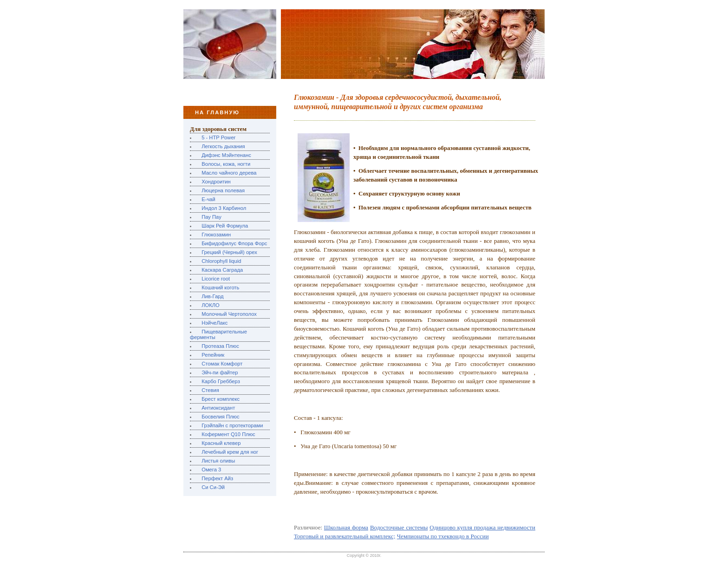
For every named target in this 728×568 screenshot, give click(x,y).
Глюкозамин (216, 235)
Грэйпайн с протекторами (232, 425)
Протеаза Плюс (220, 346)
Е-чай (208, 199)
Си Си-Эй (213, 487)
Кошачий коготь (220, 287)
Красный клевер (221, 443)
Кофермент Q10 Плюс (228, 434)
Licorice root (216, 279)
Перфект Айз (217, 478)
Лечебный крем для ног (230, 452)
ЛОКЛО (211, 305)
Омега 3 (211, 470)
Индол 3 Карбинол (224, 208)
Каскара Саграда (222, 270)
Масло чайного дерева (229, 173)
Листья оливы (218, 461)
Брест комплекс (221, 399)
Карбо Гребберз (221, 381)
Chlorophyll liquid (221, 261)
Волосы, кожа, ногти (226, 164)
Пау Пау (211, 217)
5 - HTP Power (218, 137)
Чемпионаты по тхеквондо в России (443, 536)
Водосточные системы (399, 527)
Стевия (210, 390)
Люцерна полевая (223, 190)
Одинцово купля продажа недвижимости (482, 527)
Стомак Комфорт (222, 364)
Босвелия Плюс (220, 417)
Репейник (213, 355)
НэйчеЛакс (214, 323)
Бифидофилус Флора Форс (234, 243)
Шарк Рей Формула (225, 226)
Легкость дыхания (223, 146)
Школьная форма (346, 527)
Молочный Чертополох (229, 314)
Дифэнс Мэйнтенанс (226, 155)
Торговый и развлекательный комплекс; (344, 536)
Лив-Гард (212, 296)
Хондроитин (216, 182)
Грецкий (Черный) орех (229, 252)
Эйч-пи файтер (220, 372)
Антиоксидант (218, 408)
